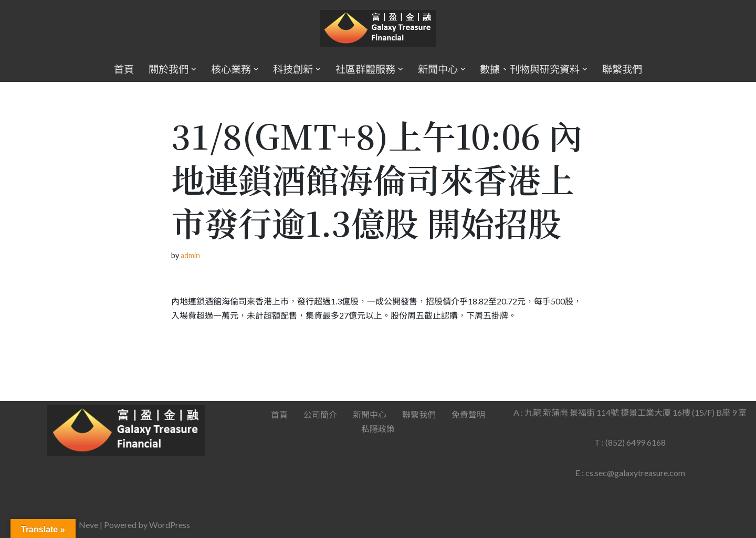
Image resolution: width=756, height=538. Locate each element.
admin (190, 255)
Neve (88, 525)
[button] (194, 69)
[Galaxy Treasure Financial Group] (378, 29)
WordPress (170, 525)
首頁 (124, 69)
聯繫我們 (622, 69)
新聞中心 (370, 414)
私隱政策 (378, 429)
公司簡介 (320, 414)
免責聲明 (468, 414)
